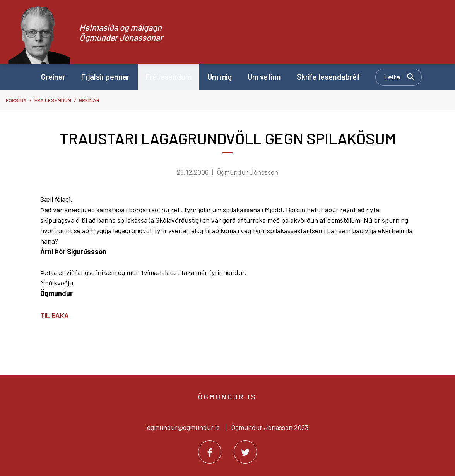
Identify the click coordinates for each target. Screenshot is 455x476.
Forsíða (16, 100)
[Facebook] (210, 452)
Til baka (55, 315)
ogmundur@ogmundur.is (183, 427)
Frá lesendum (53, 100)
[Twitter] (245, 452)
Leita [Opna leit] (392, 77)
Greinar (89, 100)
